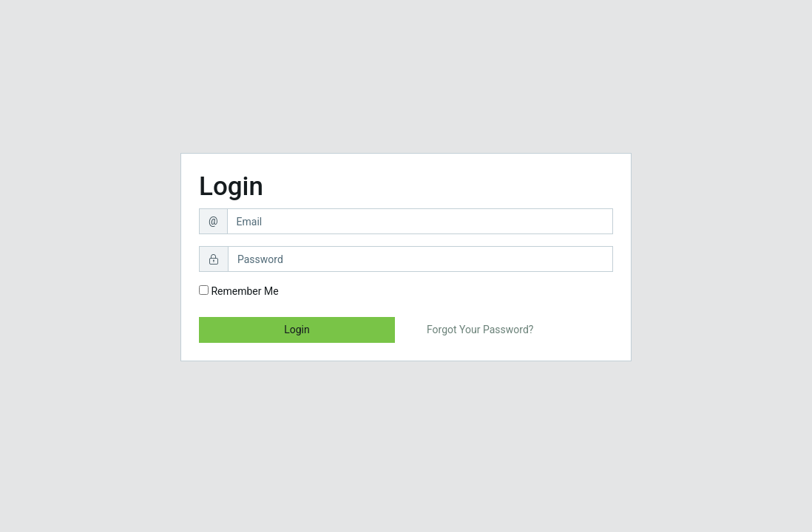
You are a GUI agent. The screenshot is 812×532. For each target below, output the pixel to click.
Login (297, 330)
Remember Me (239, 291)
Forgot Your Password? (480, 330)
